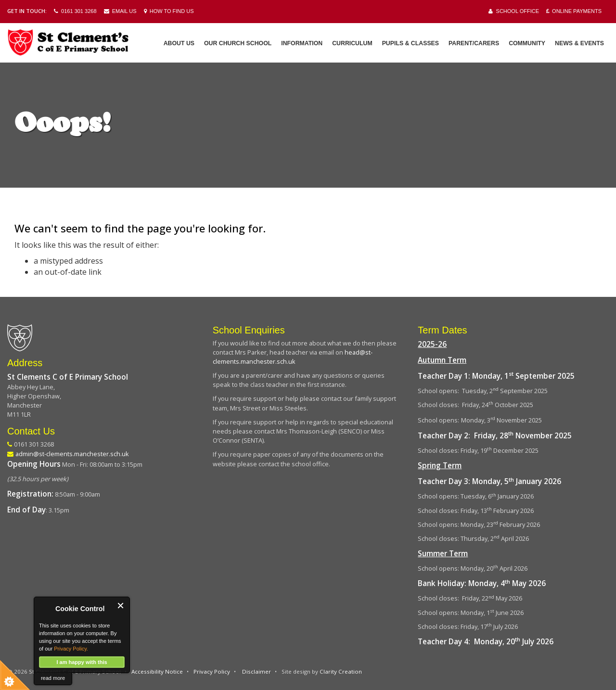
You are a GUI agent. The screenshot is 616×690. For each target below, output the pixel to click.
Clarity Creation (341, 671)
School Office (514, 11)
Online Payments (574, 11)
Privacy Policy (212, 671)
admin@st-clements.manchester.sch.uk (72, 454)
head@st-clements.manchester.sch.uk (293, 357)
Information (302, 43)
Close (121, 606)
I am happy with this (82, 662)
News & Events (579, 43)
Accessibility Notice (157, 671)
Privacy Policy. (71, 649)
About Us (179, 43)
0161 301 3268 (75, 11)
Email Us (120, 11)
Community (527, 43)
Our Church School (238, 43)
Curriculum (352, 43)
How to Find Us (169, 11)
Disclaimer (257, 671)
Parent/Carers (474, 43)
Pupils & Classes (411, 43)
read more (53, 678)
